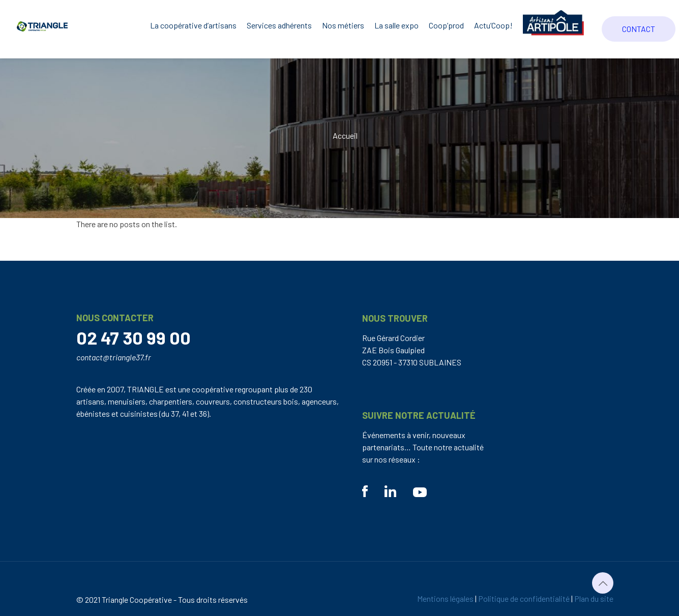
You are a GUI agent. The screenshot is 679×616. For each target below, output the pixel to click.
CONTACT (639, 29)
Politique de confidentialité (524, 598)
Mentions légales (445, 598)
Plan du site (594, 598)
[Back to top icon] (603, 583)
